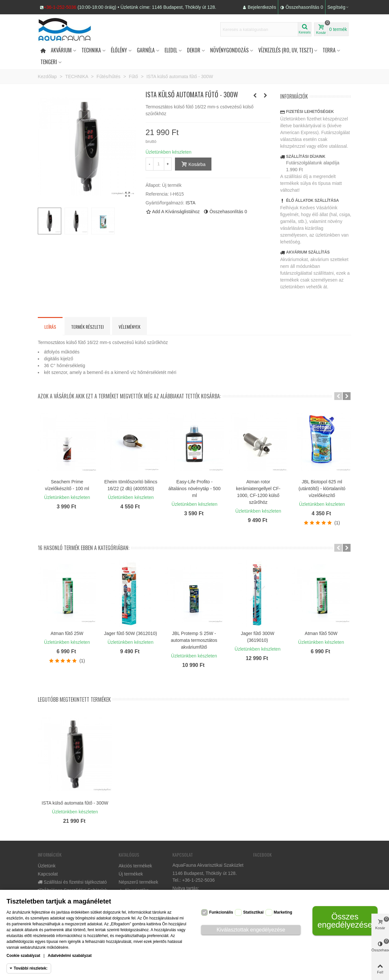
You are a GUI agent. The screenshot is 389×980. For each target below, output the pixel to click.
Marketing (283, 912)
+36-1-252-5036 (60, 7)
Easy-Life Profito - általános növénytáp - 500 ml (194, 489)
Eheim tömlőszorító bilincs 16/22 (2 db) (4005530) (131, 485)
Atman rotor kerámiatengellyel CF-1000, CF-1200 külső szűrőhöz (258, 492)
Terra (329, 50)
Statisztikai (253, 912)
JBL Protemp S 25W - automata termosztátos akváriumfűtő (194, 640)
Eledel (171, 50)
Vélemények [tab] (130, 327)
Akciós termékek (135, 866)
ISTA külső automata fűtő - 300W (75, 803)
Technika (91, 50)
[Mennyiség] (159, 164)
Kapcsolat (48, 874)
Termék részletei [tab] (87, 327)
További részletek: (31, 968)
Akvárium (61, 50)
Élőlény (119, 50)
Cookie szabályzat (23, 956)
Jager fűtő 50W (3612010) (130, 633)
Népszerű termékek (138, 882)
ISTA (191, 203)
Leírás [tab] (50, 327)
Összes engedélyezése (345, 921)
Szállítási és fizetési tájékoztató (72, 882)
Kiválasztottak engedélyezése (251, 930)
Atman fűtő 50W (321, 633)
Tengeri (49, 62)
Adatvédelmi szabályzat (70, 956)
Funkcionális (221, 912)
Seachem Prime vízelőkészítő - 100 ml (67, 485)
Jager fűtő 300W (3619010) (258, 637)
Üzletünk (47, 866)
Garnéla (146, 50)
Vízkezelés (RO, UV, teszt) (286, 50)
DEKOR (194, 50)
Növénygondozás (229, 50)
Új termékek (131, 874)
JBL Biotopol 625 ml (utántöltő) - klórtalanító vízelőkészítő (322, 489)
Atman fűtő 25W (67, 633)
